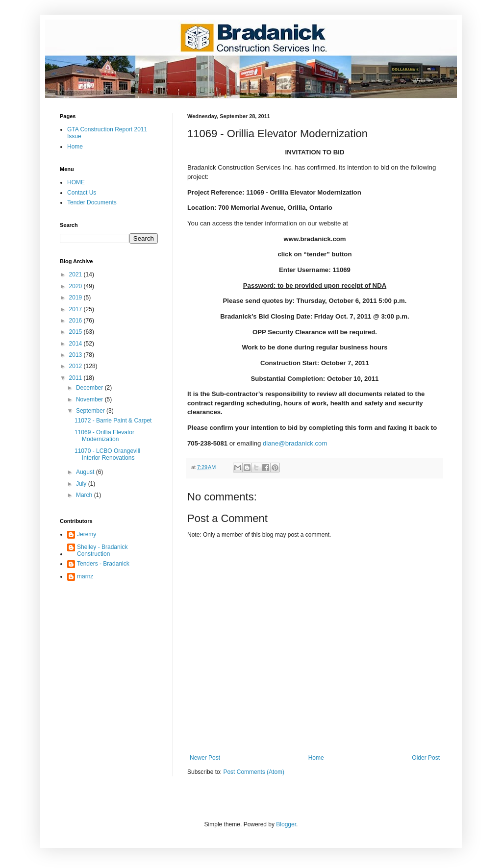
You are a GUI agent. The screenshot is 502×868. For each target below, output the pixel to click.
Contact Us (82, 193)
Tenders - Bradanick (103, 564)
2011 (76, 378)
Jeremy (87, 534)
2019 (76, 298)
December (90, 388)
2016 (76, 321)
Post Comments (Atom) (254, 772)
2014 (76, 344)
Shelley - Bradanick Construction (102, 550)
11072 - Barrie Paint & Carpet (113, 421)
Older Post (426, 758)
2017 (76, 309)
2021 (76, 274)
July (82, 484)
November (90, 399)
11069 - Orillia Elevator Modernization (104, 436)
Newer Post (205, 758)
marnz (85, 576)
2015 (76, 332)
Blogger (286, 824)
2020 (76, 286)
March (85, 495)
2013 (76, 355)
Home (316, 758)
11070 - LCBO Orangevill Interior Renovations (107, 454)
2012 (76, 366)
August (86, 472)
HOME (76, 182)
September (91, 411)
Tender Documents (92, 202)
